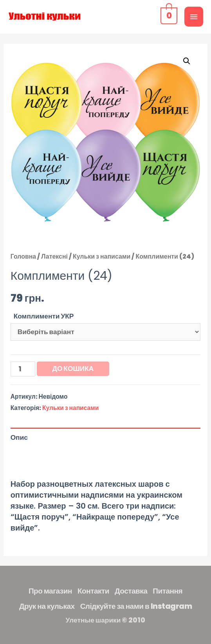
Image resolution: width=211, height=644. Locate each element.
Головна (23, 256)
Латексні (54, 256)
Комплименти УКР (44, 316)
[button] (187, 61)
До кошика (73, 369)
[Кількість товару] (23, 369)
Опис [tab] (19, 437)
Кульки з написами (102, 256)
